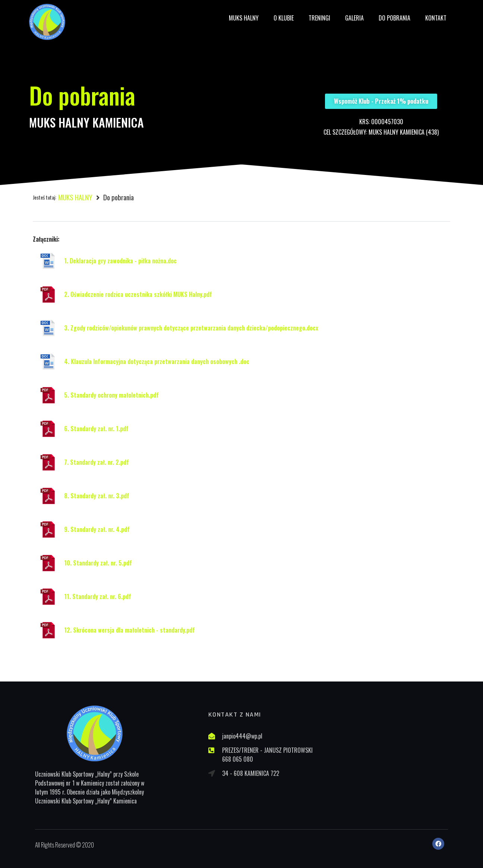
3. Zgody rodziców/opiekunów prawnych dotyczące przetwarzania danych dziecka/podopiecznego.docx (191, 328)
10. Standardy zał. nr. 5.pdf (98, 563)
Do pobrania (394, 18)
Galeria (354, 18)
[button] (381, 101)
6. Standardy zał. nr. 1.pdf (96, 429)
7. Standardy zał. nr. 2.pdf (97, 462)
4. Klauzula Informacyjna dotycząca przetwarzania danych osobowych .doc (157, 361)
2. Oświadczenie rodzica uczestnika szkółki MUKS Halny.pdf (138, 294)
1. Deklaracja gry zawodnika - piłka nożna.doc (120, 261)
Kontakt (436, 18)
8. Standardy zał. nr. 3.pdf (97, 496)
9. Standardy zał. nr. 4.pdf (97, 529)
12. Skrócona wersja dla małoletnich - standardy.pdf (130, 630)
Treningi (319, 18)
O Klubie (284, 18)
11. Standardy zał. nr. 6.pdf (98, 596)
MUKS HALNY (244, 18)
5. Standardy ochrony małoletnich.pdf (111, 395)
